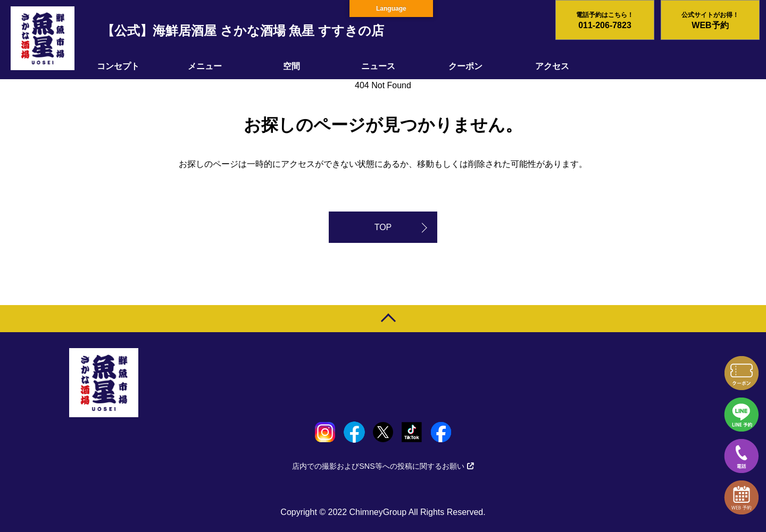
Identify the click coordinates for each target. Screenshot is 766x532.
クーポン (465, 66)
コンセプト (118, 66)
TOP (383, 227)
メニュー (205, 66)
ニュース (378, 66)
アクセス (552, 66)
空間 (292, 66)
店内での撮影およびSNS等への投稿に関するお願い (383, 466)
